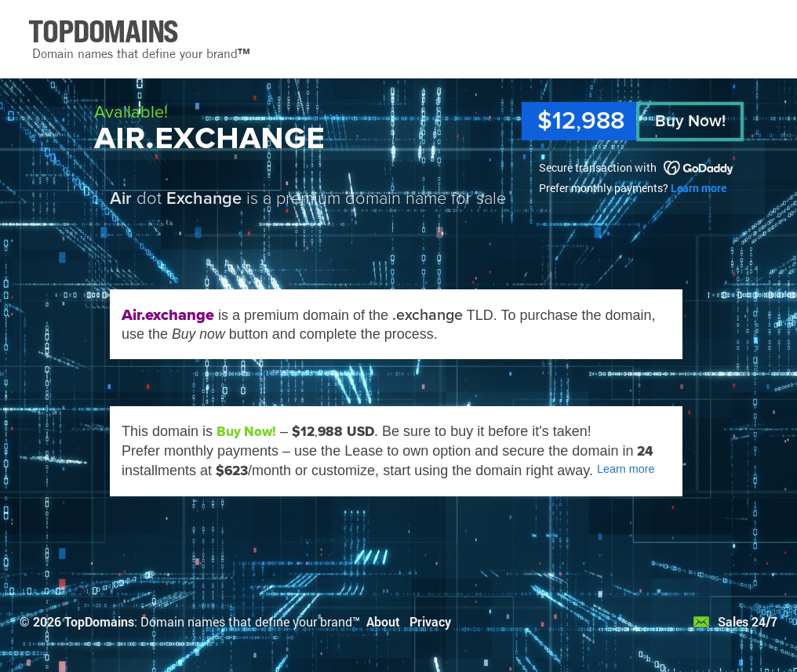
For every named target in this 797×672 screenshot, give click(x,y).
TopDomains (99, 621)
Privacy (430, 621)
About (383, 621)
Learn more (699, 188)
